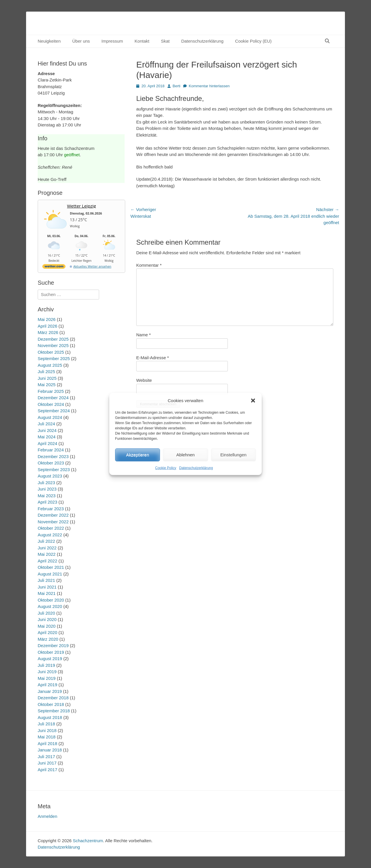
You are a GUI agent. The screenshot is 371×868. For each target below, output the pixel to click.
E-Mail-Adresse (153, 358)
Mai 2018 (47, 737)
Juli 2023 (46, 483)
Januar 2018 (50, 750)
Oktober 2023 (51, 463)
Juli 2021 (46, 580)
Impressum (112, 41)
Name (143, 335)
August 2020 (50, 606)
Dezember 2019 (53, 645)
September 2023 (54, 470)
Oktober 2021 (51, 567)
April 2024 (48, 443)
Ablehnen (185, 455)
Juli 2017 (46, 757)
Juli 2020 (46, 613)
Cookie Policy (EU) (253, 41)
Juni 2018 (47, 730)
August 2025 (50, 365)
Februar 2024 (51, 450)
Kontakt (142, 41)
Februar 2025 (51, 391)
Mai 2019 (47, 678)
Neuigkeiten (49, 41)
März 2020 (48, 639)
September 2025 (54, 358)
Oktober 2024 (51, 404)
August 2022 (50, 535)
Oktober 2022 (51, 528)
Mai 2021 (47, 593)
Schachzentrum (88, 841)
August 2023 (50, 476)
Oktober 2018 (51, 704)
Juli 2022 (46, 541)
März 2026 (48, 332)
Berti (177, 86)
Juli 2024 (46, 424)
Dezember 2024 (53, 398)
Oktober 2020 (51, 600)
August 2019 (50, 659)
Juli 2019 (46, 665)
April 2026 (48, 326)
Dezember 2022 (53, 515)
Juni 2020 (47, 619)
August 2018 (50, 717)
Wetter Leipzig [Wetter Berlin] (81, 206)
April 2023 (48, 502)
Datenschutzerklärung (196, 468)
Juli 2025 (46, 372)
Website (144, 380)
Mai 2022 (47, 554)
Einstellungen (233, 455)
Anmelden (48, 816)
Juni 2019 (47, 672)
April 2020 (48, 632)
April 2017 (48, 770)
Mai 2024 (47, 437)
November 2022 (53, 522)
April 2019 (48, 685)
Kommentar (149, 265)
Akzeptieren (138, 455)
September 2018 (54, 711)
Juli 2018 (46, 724)
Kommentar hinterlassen (209, 86)
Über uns (81, 41)
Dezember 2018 (53, 698)
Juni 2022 (47, 548)
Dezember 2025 (53, 339)
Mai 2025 (47, 385)
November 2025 (53, 345)
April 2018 (48, 743)
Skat (165, 41)
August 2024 (50, 417)
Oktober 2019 (51, 652)
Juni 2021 (47, 587)
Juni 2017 (47, 763)
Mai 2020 (47, 626)
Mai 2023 (47, 496)
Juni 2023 (47, 489)
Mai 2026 (47, 319)
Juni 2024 (47, 430)
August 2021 (50, 574)
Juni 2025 (47, 378)
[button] (253, 401)
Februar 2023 (51, 509)
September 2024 (54, 411)
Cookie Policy (166, 468)
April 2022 (48, 561)
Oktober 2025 (51, 352)
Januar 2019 (50, 691)
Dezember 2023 (53, 456)
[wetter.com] (54, 267)
